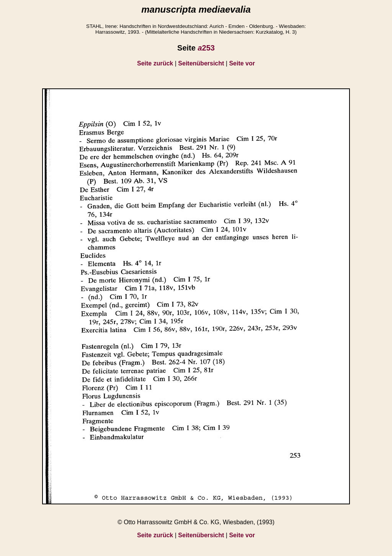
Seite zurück (155, 63)
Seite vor (242, 63)
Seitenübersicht (201, 63)
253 (206, 48)
